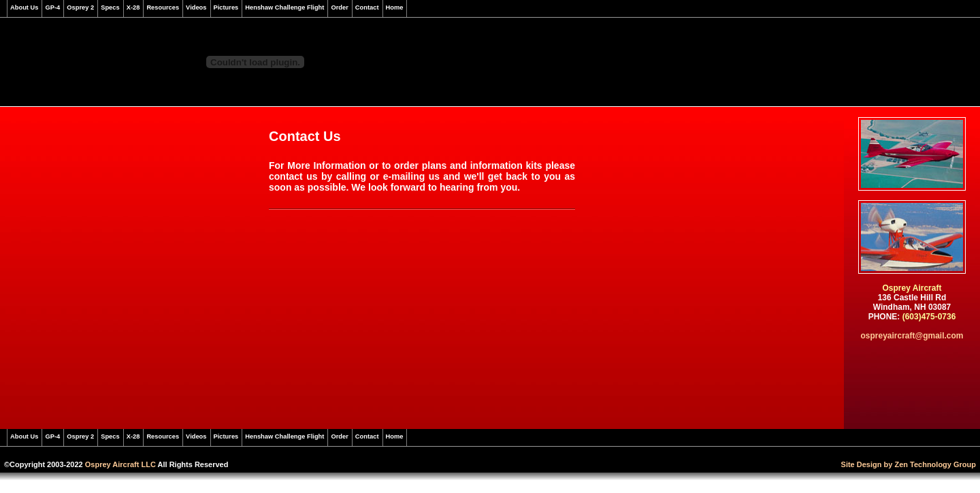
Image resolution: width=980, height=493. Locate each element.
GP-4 (52, 7)
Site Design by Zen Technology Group (909, 464)
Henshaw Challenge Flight (284, 7)
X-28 (133, 7)
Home (395, 7)
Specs (110, 7)
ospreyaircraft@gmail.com (912, 336)
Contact (367, 7)
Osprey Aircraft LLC (120, 464)
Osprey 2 (80, 7)
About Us (24, 7)
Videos (196, 7)
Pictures (226, 7)
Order (339, 7)
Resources (163, 7)
